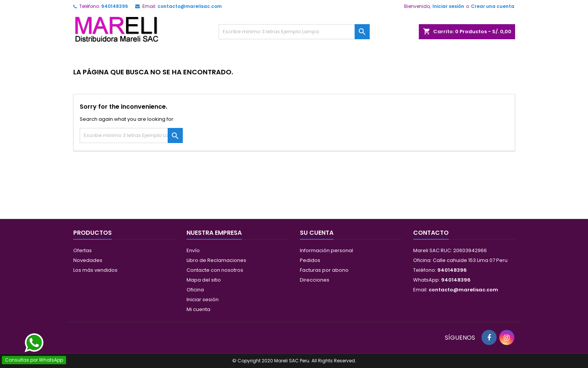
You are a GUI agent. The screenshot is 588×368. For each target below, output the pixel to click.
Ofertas (83, 250)
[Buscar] (294, 32)
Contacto (431, 233)
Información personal (326, 250)
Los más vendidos (95, 270)
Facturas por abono (324, 270)
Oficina (195, 290)
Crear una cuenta (493, 6)
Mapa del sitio (204, 280)
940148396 (115, 6)
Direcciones (315, 280)
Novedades (88, 260)
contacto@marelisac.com (190, 6)
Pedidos (310, 260)
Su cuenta (317, 233)
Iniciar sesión (448, 6)
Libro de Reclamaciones (216, 260)
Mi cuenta (198, 309)
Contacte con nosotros (215, 270)
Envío (193, 250)
